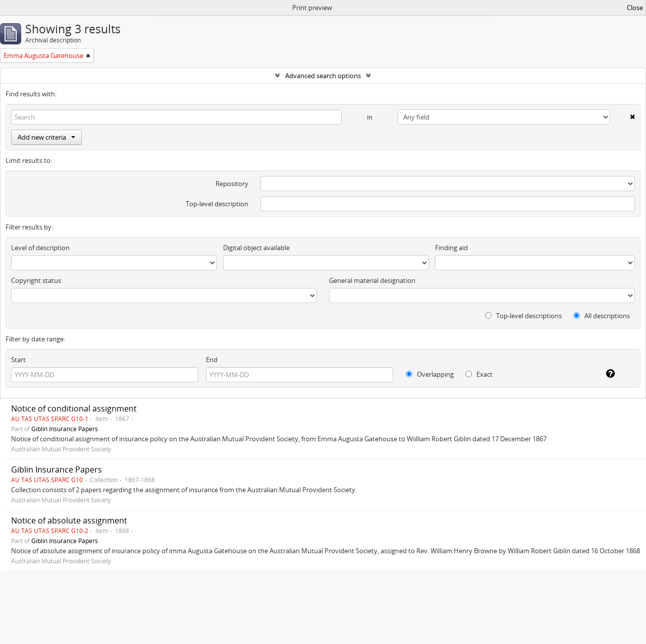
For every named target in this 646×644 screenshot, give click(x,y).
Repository (232, 184)
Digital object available (256, 248)
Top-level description (217, 204)
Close (635, 8)
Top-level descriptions (523, 316)
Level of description (40, 248)
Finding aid (451, 248)
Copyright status (36, 280)
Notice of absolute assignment (69, 520)
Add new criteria (46, 137)
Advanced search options (323, 76)
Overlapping (430, 374)
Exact (479, 374)
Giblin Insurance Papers (65, 429)
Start (18, 360)
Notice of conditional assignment (74, 408)
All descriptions (602, 316)
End (212, 360)
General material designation (372, 280)
